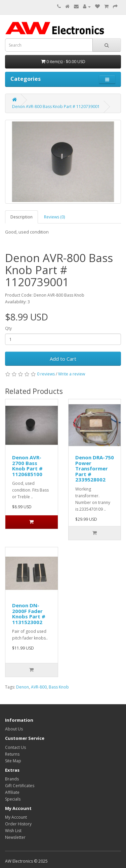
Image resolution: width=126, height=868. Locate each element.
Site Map (13, 761)
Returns (12, 754)
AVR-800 (39, 687)
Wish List (13, 831)
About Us (14, 729)
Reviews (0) (54, 217)
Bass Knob (59, 687)
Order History (18, 824)
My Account (16, 817)
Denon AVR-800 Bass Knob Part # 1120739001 (56, 107)
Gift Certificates (20, 786)
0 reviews (46, 374)
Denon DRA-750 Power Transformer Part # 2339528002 (95, 468)
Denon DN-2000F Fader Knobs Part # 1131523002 (29, 614)
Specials (13, 799)
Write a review (72, 374)
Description (22, 217)
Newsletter (15, 837)
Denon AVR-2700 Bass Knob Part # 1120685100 (27, 466)
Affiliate (12, 792)
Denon (23, 687)
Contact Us (15, 747)
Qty (8, 328)
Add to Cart (63, 359)
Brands (12, 779)
